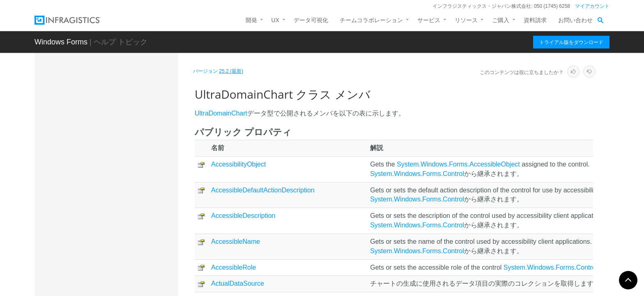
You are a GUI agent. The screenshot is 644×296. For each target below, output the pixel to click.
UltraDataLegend (102, 131)
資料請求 (535, 20)
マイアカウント (592, 6)
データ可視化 (311, 20)
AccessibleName (236, 242)
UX (275, 20)
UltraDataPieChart (104, 160)
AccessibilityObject (238, 164)
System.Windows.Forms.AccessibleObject (458, 164)
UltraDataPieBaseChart (110, 145)
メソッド (99, 215)
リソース (466, 20)
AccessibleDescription (243, 216)
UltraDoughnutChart (106, 261)
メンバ (97, 201)
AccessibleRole (233, 267)
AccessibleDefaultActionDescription (263, 190)
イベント (99, 244)
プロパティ (102, 230)
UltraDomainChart (105, 174)
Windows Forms (61, 42)
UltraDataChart (100, 116)
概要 (94, 187)
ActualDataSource (238, 283)
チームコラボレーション (371, 20)
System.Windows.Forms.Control (417, 174)
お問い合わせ (575, 20)
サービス (429, 20)
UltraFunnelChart (102, 276)
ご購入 (501, 20)
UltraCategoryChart (105, 102)
